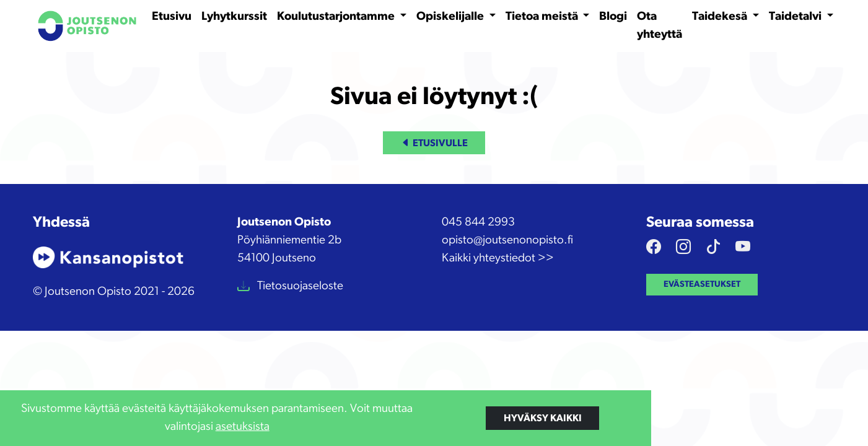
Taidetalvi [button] (796, 16)
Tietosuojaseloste (299, 286)
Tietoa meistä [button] (543, 16)
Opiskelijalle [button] (451, 16)
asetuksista (243, 426)
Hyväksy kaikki (543, 418)
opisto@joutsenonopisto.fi (507, 240)
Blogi (613, 16)
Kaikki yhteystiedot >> (498, 258)
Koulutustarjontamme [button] (337, 16)
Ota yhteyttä (660, 25)
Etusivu (172, 16)
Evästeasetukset (702, 284)
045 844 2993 (478, 222)
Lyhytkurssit (234, 16)
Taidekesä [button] (721, 16)
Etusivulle (434, 143)
